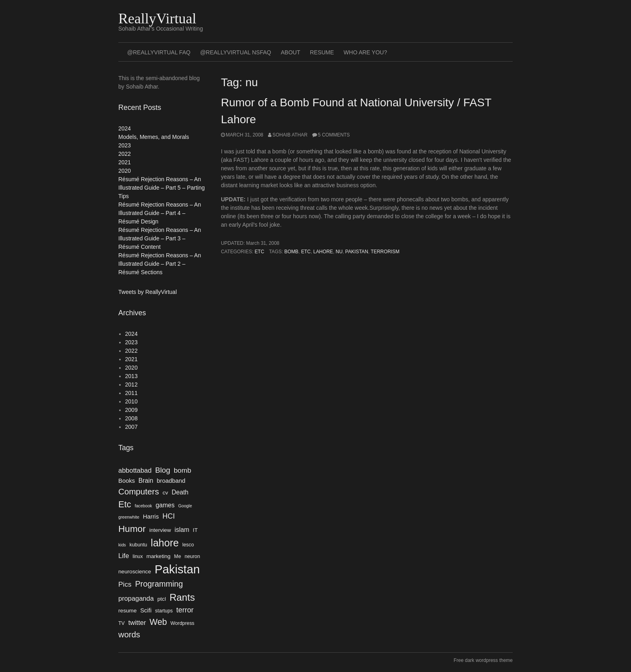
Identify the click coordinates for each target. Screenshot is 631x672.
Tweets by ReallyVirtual (147, 292)
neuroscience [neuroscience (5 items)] (135, 572)
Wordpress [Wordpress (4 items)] (182, 623)
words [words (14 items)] (129, 635)
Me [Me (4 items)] (178, 556)
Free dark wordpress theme (483, 660)
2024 (125, 128)
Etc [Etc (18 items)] (125, 504)
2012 (131, 385)
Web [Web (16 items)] (158, 622)
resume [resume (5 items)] (128, 611)
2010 (131, 401)
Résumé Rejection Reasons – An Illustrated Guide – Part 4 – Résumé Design (160, 213)
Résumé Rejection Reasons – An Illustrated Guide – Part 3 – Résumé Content (160, 238)
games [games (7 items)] (165, 505)
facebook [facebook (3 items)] (143, 506)
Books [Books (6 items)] (127, 481)
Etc (260, 252)
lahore (323, 252)
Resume (322, 52)
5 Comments (334, 135)
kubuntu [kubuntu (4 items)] (138, 545)
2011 (131, 393)
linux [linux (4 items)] (138, 556)
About (291, 52)
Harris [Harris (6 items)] (151, 517)
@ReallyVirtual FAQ (159, 52)
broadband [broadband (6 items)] (171, 481)
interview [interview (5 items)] (160, 530)
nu (339, 252)
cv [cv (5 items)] (165, 493)
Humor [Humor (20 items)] (132, 529)
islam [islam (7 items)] (182, 530)
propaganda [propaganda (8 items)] (136, 598)
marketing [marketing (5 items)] (159, 556)
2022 (125, 154)
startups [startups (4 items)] (164, 611)
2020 (125, 171)
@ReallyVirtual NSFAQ (236, 52)
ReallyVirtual (157, 19)
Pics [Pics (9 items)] (125, 584)
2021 (125, 162)
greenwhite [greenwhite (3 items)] (129, 517)
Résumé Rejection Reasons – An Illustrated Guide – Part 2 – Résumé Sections (160, 264)
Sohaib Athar (290, 135)
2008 (131, 418)
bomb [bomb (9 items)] (182, 470)
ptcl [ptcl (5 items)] (162, 599)
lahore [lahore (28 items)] (165, 543)
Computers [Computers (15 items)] (139, 491)
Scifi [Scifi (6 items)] (146, 610)
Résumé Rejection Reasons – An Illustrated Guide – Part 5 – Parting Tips (162, 188)
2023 (125, 145)
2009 (131, 410)
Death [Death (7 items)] (180, 492)
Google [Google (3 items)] (185, 506)
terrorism (385, 252)
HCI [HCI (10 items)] (168, 516)
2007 (131, 427)
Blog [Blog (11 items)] (162, 470)
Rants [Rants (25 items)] (182, 597)
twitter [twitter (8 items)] (137, 622)
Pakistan (357, 252)
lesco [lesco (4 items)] (188, 545)
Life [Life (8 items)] (124, 556)
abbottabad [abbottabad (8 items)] (135, 470)
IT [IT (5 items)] (195, 530)
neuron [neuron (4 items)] (192, 556)
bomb (291, 252)
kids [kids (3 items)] (122, 545)
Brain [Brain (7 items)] (146, 481)
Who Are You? (365, 52)
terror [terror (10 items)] (185, 610)
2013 (131, 376)
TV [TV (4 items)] (122, 623)
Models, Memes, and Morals (154, 137)
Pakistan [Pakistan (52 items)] (177, 569)
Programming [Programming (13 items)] (159, 584)
